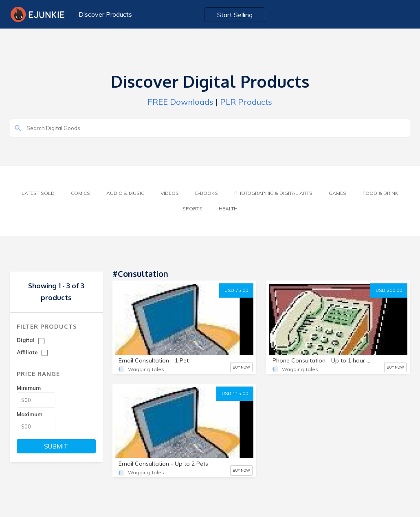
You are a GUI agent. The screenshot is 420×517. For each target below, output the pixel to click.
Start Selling (235, 15)
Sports (192, 209)
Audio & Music (125, 193)
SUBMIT (56, 446)
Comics (80, 193)
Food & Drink (380, 193)
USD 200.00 (389, 290)
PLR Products (246, 102)
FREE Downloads (180, 102)
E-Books (207, 193)
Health (228, 209)
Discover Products (105, 14)
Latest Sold (38, 193)
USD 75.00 (236, 290)
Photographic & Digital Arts (273, 193)
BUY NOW (241, 367)
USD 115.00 (235, 393)
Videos (170, 193)
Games (338, 193)
